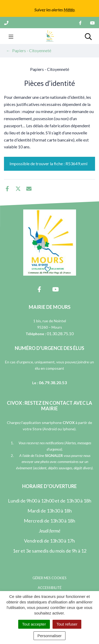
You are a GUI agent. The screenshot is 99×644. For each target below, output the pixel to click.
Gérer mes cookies (49, 578)
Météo (69, 10)
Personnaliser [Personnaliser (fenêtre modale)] (50, 636)
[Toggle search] (88, 36)
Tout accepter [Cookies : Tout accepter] (34, 624)
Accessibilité (50, 588)
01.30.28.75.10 (60, 333)
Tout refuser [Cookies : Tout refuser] (67, 624)
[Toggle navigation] (11, 36)
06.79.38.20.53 (53, 382)
